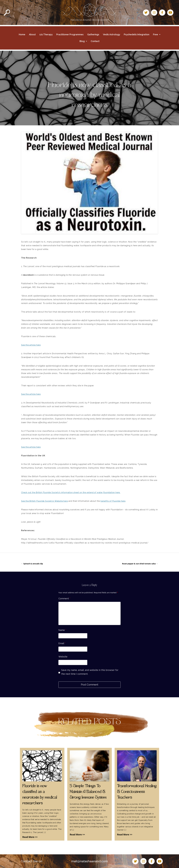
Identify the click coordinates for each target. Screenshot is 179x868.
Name (62, 630)
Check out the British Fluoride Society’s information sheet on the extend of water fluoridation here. (71, 492)
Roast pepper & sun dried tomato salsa (140, 564)
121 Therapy (46, 34)
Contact (95, 41)
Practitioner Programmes (70, 34)
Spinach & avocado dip (32, 564)
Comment (64, 599)
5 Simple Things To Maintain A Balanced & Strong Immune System (88, 792)
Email (62, 643)
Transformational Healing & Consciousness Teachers (137, 792)
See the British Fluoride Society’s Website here (45, 501)
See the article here (31, 345)
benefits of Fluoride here (113, 501)
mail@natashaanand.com (89, 861)
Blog (83, 41)
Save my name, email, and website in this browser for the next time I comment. (90, 672)
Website (63, 657)
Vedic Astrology (112, 34)
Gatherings (93, 34)
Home (22, 34)
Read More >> (30, 837)
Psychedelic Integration (137, 34)
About (32, 34)
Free (157, 34)
